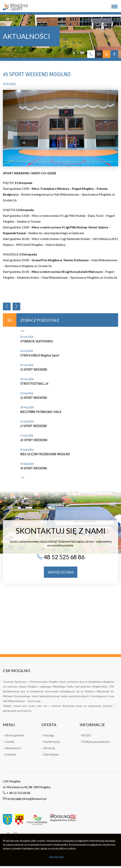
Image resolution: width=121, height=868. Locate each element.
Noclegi (48, 735)
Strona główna (14, 735)
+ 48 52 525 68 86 (17, 793)
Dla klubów (50, 754)
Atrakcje (48, 748)
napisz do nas (61, 572)
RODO (85, 735)
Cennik (9, 742)
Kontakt (9, 754)
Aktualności (12, 748)
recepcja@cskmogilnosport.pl (25, 799)
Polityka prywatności (95, 742)
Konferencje (51, 742)
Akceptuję (56, 857)
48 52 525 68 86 (61, 557)
